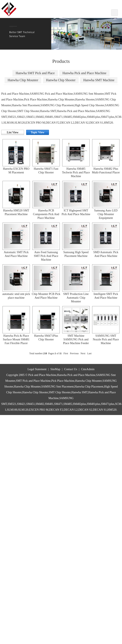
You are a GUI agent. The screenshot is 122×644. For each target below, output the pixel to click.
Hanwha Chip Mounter (23, 80)
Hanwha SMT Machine (99, 80)
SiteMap (55, 369)
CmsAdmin (88, 369)
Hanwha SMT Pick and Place (35, 73)
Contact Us (71, 369)
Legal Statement (37, 369)
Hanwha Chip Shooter (61, 80)
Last (89, 353)
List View (13, 132)
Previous (74, 353)
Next (83, 353)
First (66, 353)
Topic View (38, 132)
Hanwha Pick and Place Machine (84, 73)
